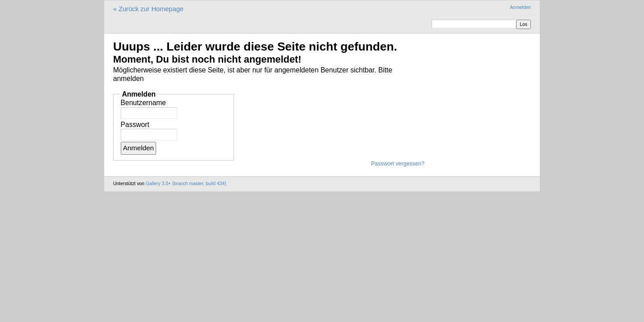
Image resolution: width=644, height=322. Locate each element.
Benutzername (143, 103)
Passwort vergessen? (398, 164)
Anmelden (520, 7)
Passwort (135, 125)
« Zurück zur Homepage (148, 9)
